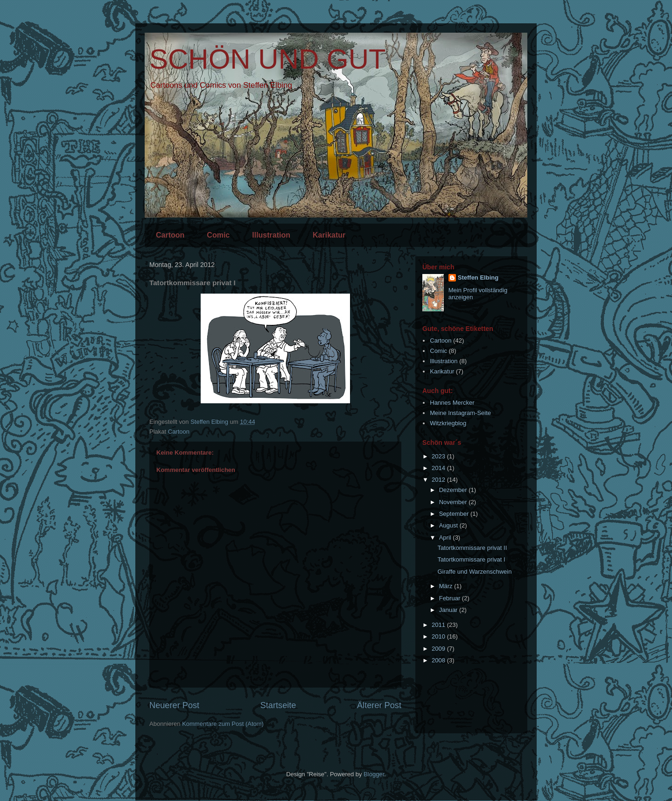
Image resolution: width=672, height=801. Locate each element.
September (455, 514)
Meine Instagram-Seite (460, 413)
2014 (439, 468)
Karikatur (329, 235)
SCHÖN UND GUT (268, 59)
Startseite (278, 705)
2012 (439, 480)
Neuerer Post (174, 705)
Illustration (271, 235)
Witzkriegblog (448, 423)
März (447, 586)
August (449, 525)
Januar (449, 610)
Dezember (454, 490)
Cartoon (170, 235)
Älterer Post (379, 705)
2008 (439, 660)
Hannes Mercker (452, 403)
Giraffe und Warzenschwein (474, 572)
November (454, 502)
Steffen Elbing (478, 278)
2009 (439, 649)
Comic (218, 235)
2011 (439, 625)
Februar (451, 598)
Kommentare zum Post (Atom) (223, 724)
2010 (439, 636)
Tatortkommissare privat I (471, 559)
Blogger (374, 774)
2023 (439, 456)
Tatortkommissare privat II (472, 548)
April (446, 538)
